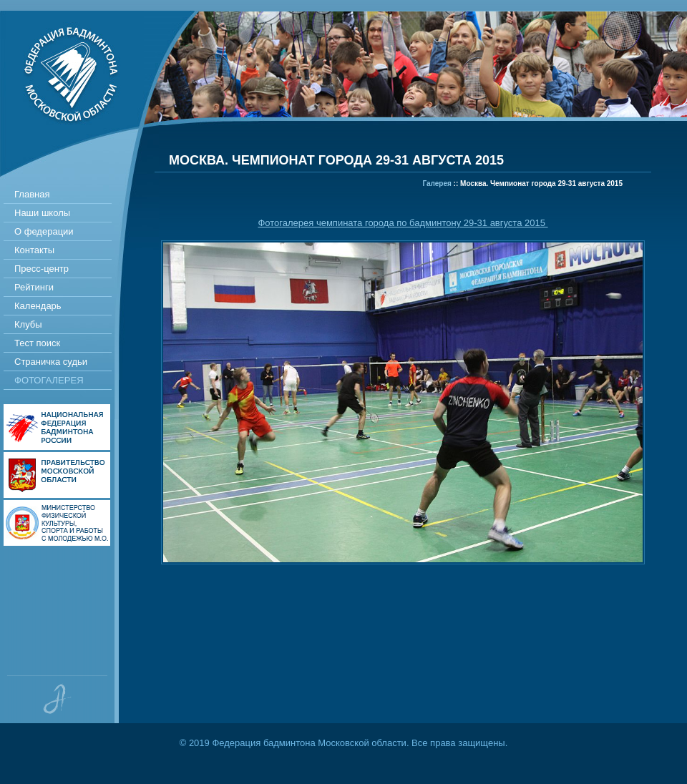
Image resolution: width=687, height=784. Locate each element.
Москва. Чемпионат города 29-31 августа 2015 (541, 183)
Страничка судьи (51, 362)
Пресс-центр (42, 269)
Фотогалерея (49, 380)
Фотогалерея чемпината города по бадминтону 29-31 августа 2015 (403, 223)
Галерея (437, 183)
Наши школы (42, 213)
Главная (32, 194)
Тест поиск (37, 343)
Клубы (28, 324)
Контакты (34, 250)
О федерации (44, 231)
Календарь (38, 306)
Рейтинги (34, 287)
